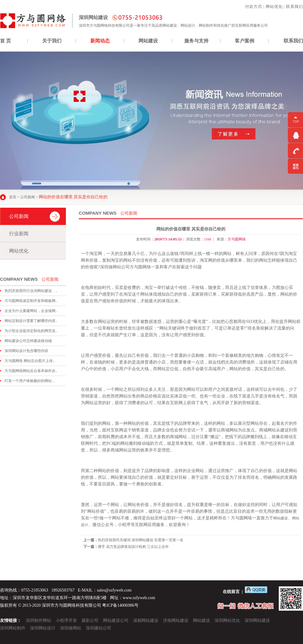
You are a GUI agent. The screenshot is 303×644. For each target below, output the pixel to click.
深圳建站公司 (98, 628)
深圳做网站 (71, 628)
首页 (13, 197)
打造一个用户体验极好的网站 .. (30, 381)
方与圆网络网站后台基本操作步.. (31, 371)
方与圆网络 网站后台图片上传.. (30, 361)
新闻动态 (100, 41)
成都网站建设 (146, 621)
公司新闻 (28, 197)
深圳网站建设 (257, 621)
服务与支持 (196, 41)
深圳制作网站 (38, 621)
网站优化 (274, 7)
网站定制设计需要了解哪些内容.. (31, 321)
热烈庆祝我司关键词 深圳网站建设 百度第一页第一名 (141, 540)
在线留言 (231, 592)
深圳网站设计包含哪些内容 (26, 351)
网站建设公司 (116, 621)
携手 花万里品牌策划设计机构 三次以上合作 (133, 547)
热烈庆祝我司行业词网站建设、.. (31, 291)
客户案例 (245, 41)
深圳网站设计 (43, 628)
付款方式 (254, 7)
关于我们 (52, 41)
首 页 (5, 41)
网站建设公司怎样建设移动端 (28, 341)
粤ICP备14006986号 (120, 605)
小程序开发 (66, 621)
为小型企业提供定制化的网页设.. (31, 331)
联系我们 (295, 7)
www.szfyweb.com (139, 598)
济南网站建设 (176, 621)
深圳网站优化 (227, 621)
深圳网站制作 (13, 628)
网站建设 (148, 41)
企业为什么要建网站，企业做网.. (31, 311)
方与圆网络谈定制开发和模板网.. (31, 301)
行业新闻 (19, 234)
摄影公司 (90, 621)
